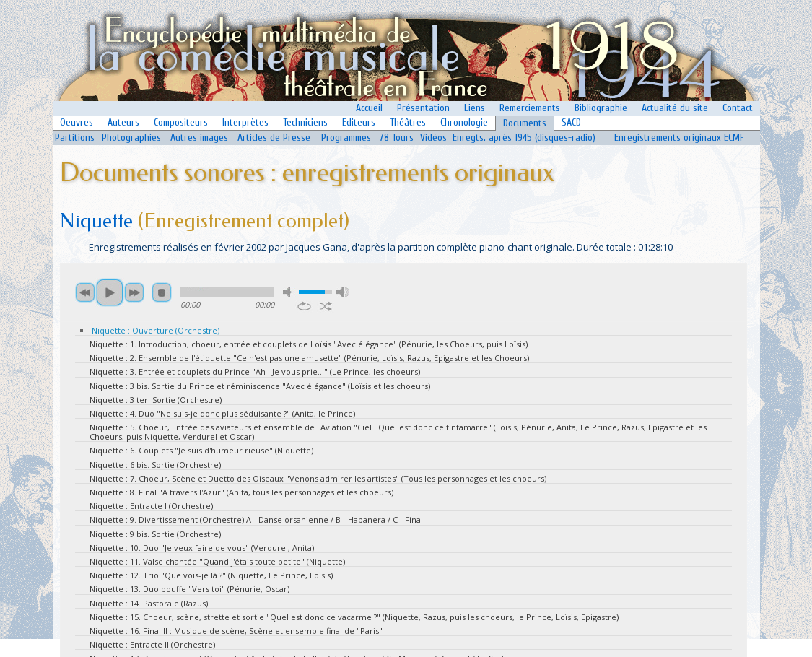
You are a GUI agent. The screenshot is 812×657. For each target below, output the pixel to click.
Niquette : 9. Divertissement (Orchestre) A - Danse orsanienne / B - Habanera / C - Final (256, 519)
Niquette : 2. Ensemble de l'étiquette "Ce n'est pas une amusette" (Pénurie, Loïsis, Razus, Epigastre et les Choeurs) (309, 358)
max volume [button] (343, 292)
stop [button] (162, 292)
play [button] (110, 292)
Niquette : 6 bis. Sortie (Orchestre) (155, 465)
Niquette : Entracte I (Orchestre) (151, 506)
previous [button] (85, 292)
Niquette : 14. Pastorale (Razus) (149, 603)
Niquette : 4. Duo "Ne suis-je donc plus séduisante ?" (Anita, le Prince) (222, 413)
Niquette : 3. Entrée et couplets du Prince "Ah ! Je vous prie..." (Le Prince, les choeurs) (255, 371)
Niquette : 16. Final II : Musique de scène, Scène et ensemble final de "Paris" (236, 631)
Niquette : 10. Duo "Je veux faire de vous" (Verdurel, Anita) (202, 548)
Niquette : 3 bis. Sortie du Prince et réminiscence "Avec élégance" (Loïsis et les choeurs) (260, 386)
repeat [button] (304, 306)
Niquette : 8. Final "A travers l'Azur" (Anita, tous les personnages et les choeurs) (241, 492)
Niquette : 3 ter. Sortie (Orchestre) (156, 400)
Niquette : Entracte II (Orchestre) (152, 644)
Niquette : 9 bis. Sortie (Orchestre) (155, 534)
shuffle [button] (326, 306)
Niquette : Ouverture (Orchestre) (156, 330)
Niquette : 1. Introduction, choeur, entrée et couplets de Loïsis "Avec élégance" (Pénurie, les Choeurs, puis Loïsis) (309, 344)
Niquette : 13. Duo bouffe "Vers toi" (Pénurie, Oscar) (189, 589)
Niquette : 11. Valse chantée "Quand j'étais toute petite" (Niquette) (217, 561)
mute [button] (289, 292)
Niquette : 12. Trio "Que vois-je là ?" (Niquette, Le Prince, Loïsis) (211, 575)
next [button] (134, 292)
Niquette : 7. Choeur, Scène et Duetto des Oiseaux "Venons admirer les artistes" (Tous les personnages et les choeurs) (318, 478)
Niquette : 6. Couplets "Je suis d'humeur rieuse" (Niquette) (201, 450)
